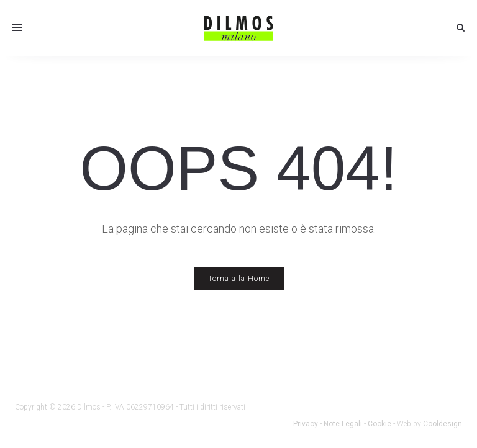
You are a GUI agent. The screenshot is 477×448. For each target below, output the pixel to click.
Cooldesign (443, 424)
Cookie (379, 424)
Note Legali (343, 424)
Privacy (306, 424)
